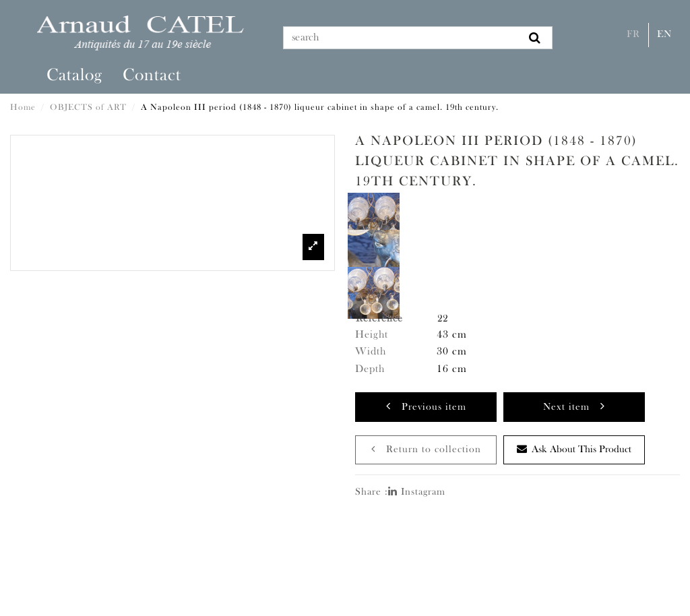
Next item (574, 406)
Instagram (417, 492)
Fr (633, 35)
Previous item (426, 406)
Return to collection (426, 449)
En (664, 35)
